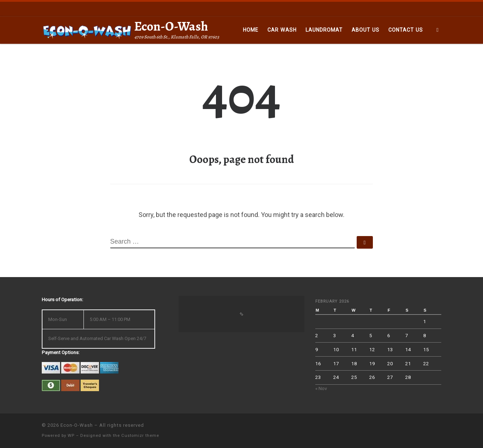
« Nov (321, 388)
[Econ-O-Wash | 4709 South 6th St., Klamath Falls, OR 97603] (87, 30)
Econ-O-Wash (77, 425)
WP (71, 436)
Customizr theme (140, 436)
